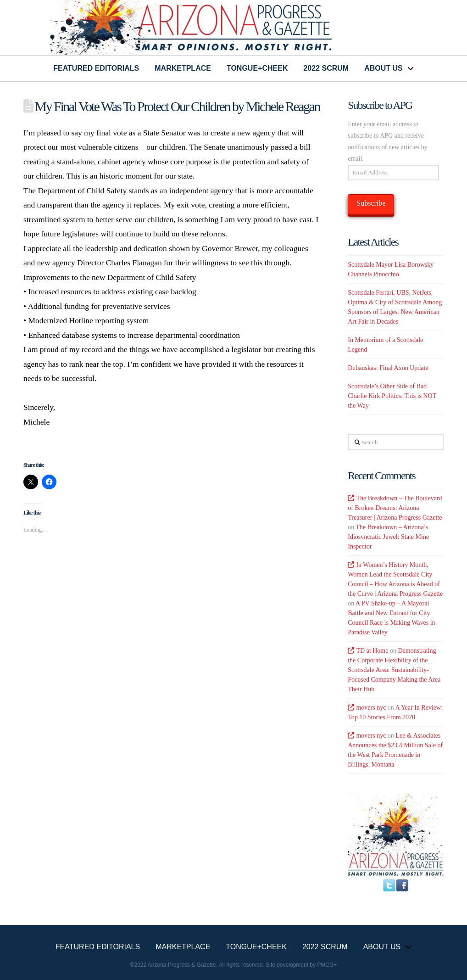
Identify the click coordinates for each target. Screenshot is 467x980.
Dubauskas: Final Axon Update (388, 368)
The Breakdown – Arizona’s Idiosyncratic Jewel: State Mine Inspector (388, 537)
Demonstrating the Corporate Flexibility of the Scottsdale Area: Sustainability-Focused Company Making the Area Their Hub (394, 670)
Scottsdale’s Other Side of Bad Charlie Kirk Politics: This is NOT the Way (392, 396)
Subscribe (371, 203)
